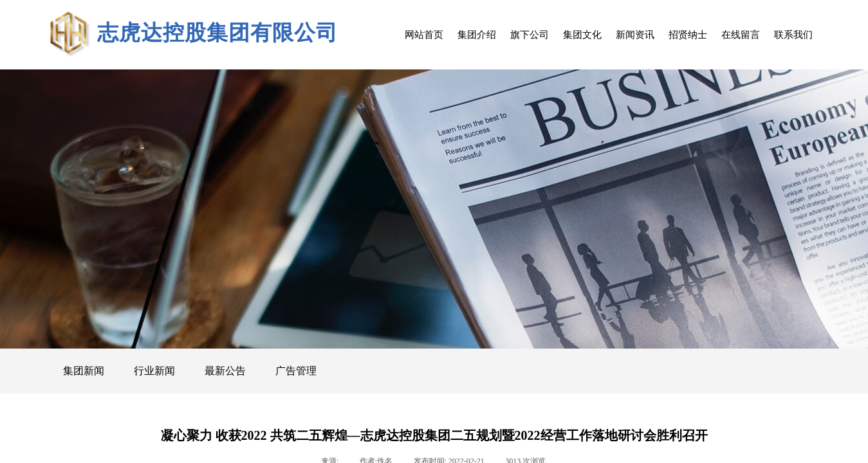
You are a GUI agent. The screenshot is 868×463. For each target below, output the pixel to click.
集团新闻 (84, 371)
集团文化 (582, 34)
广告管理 (296, 371)
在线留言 (741, 34)
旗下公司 (530, 34)
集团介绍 (477, 34)
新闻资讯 (635, 34)
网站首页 (424, 34)
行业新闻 (154, 371)
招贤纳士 (688, 34)
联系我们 (793, 34)
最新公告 (225, 371)
